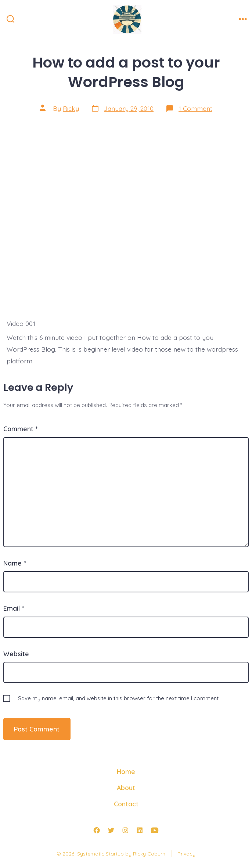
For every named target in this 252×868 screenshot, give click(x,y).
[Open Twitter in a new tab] (111, 830)
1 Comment (195, 108)
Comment (20, 429)
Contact (126, 804)
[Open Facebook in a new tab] (97, 830)
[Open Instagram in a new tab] (125, 830)
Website (16, 654)
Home (126, 771)
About (126, 788)
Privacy (186, 854)
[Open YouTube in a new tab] (155, 830)
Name (15, 563)
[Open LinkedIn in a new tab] (140, 830)
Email (14, 608)
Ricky (71, 108)
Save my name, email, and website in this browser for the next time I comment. (119, 698)
